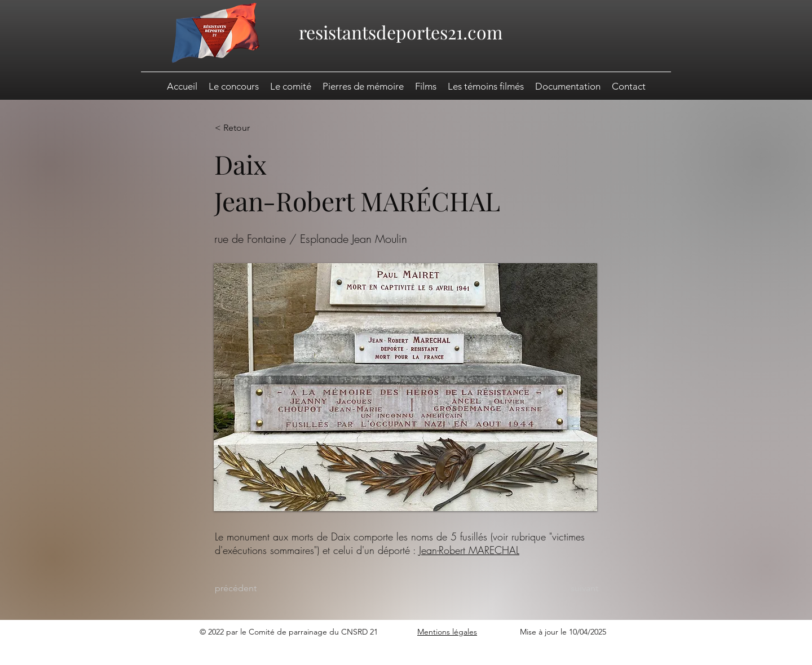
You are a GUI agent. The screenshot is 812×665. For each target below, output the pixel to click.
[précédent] (251, 588)
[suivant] (570, 588)
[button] (568, 86)
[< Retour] (251, 128)
